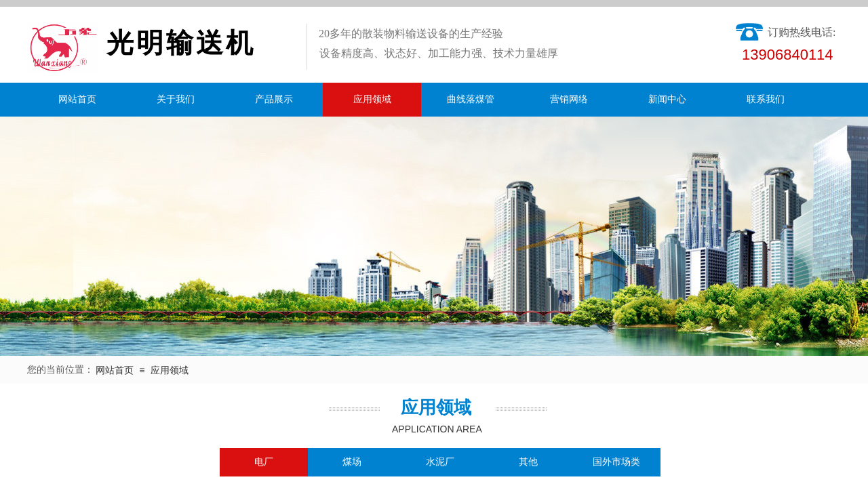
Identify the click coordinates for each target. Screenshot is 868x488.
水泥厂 (440, 462)
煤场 (352, 462)
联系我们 (766, 99)
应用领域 (372, 99)
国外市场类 (616, 462)
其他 (528, 462)
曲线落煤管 (471, 99)
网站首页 (77, 99)
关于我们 (176, 99)
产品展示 (274, 99)
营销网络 (569, 99)
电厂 (264, 462)
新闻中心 (667, 99)
